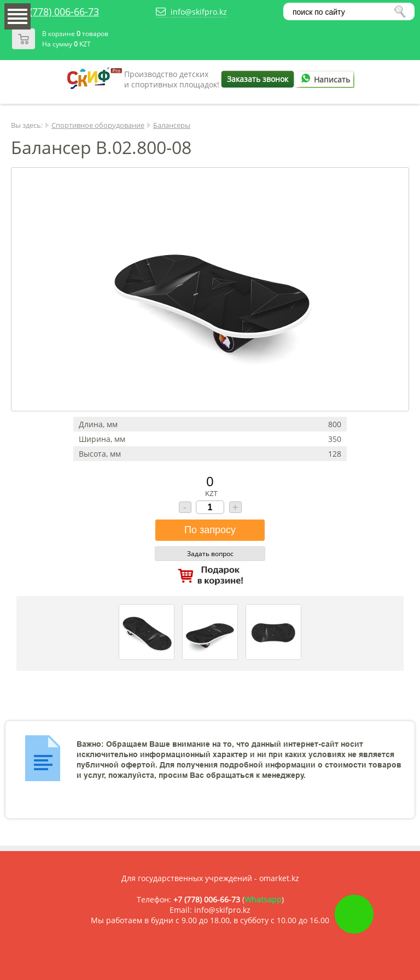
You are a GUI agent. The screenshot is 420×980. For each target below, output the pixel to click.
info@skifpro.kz (199, 12)
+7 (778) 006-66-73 (57, 11)
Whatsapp (263, 899)
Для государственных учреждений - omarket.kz (210, 878)
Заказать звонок (258, 79)
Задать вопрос (210, 554)
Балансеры (172, 125)
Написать (324, 79)
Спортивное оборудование (98, 125)
